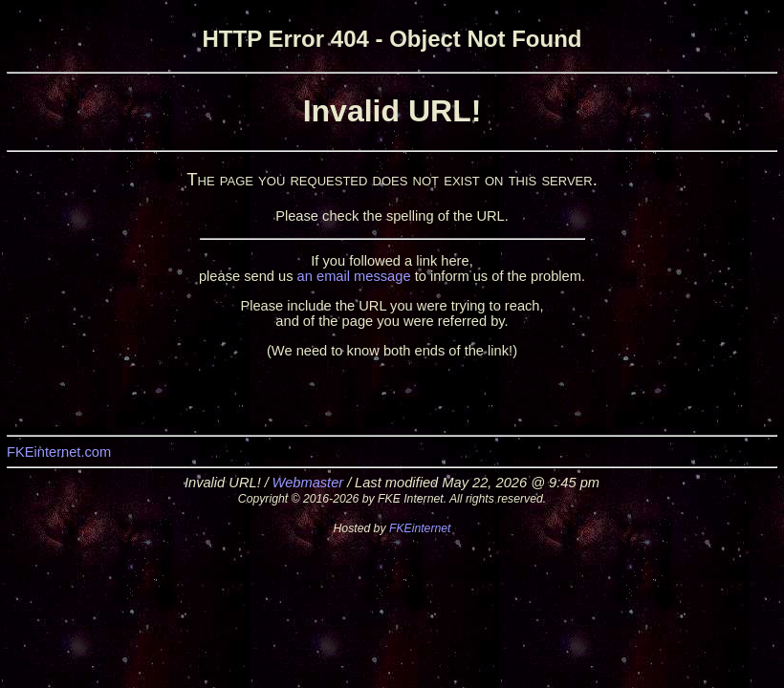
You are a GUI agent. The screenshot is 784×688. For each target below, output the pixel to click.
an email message (354, 276)
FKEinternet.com (59, 452)
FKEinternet (420, 528)
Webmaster (308, 483)
